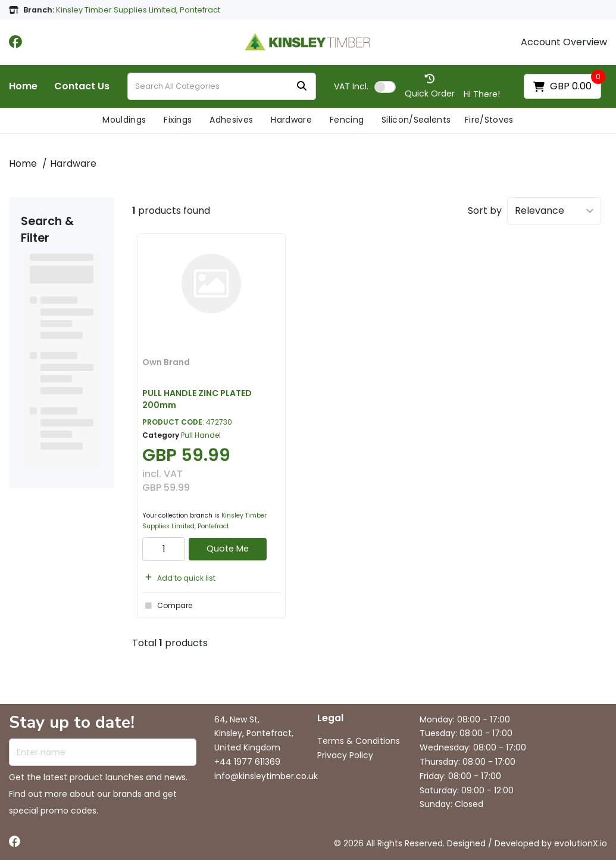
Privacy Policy (345, 755)
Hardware (291, 120)
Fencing (347, 120)
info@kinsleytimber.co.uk (266, 776)
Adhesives (231, 120)
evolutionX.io (581, 843)
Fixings (178, 120)
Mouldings (124, 120)
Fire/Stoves (489, 120)
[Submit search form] (302, 87)
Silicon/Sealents (416, 120)
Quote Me (228, 549)
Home (23, 86)
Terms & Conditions (359, 741)
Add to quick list (179, 578)
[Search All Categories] (222, 86)
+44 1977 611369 (247, 762)
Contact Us (82, 86)
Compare (167, 606)
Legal (330, 719)
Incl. (351, 86)
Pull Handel (201, 435)
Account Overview (564, 42)
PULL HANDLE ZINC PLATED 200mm (197, 399)
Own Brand (166, 362)
